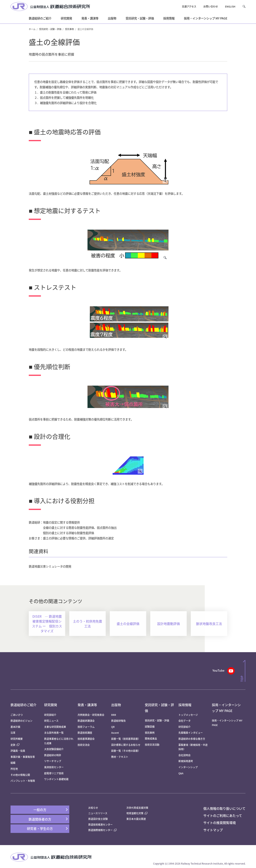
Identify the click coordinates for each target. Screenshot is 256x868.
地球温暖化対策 (135, 813)
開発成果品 (151, 738)
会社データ (185, 721)
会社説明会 (185, 755)
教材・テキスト (120, 757)
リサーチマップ (53, 761)
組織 (13, 763)
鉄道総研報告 (118, 721)
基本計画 (17, 727)
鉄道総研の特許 (53, 755)
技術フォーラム (86, 727)
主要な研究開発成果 (55, 727)
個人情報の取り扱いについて (224, 808)
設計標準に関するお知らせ (126, 745)
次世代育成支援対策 (137, 808)
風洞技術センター (54, 767)
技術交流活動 (152, 745)
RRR (114, 715)
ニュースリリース (98, 813)
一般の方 (40, 810)
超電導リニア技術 (54, 773)
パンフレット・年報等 (23, 781)
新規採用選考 (186, 761)
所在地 (14, 769)
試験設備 (150, 727)
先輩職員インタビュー (191, 733)
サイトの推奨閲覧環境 (220, 823)
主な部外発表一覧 (54, 733)
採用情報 (185, 705)
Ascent (115, 733)
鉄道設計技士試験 (98, 819)
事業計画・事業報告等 (23, 757)
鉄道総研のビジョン (21, 721)
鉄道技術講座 (85, 733)
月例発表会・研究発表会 (91, 715)
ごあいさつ (17, 715)
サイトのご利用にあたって (223, 815)
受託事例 (69, 29)
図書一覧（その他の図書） (126, 751)
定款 (15, 745)
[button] (244, 6)
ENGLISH (230, 6)
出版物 (116, 705)
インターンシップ (188, 767)
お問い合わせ (211, 6)
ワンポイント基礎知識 (56, 779)
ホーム (32, 29)
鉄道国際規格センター (102, 830)
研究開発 (51, 705)
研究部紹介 (50, 715)
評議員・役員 (18, 751)
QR (113, 727)
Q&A (181, 773)
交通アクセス (189, 6)
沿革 (13, 733)
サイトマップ (213, 830)
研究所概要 (17, 739)
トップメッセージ (188, 715)
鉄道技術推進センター (100, 824)
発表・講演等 (87, 705)
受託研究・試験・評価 (50, 29)
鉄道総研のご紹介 (23, 705)
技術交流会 (84, 745)
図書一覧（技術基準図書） (126, 739)
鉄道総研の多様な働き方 (192, 739)
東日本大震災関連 (136, 819)
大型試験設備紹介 (54, 749)
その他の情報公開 (20, 775)
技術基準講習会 (86, 739)
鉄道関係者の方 (40, 819)
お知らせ (93, 808)
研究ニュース (51, 721)
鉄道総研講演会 (86, 721)
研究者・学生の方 (40, 828)
